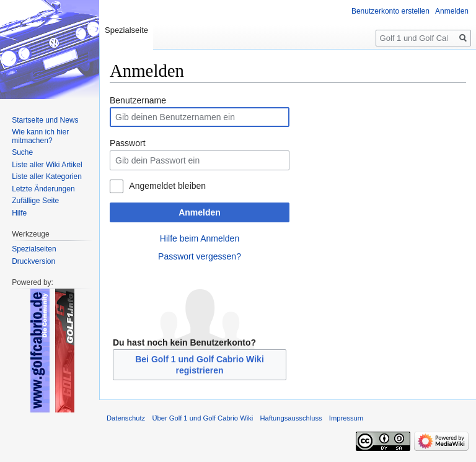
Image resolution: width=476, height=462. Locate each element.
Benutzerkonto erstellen (390, 11)
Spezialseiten (34, 249)
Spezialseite (126, 30)
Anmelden (200, 212)
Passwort (128, 143)
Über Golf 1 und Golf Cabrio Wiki (202, 418)
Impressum (346, 418)
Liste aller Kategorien (47, 177)
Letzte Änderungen (43, 189)
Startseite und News (45, 120)
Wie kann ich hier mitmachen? (40, 136)
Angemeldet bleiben (167, 186)
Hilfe (19, 213)
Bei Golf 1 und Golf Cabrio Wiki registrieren (200, 365)
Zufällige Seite (35, 201)
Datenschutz (126, 418)
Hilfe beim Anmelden (200, 238)
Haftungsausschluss (291, 418)
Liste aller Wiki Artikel (47, 165)
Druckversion (33, 261)
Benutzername (138, 100)
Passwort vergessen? (200, 256)
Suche (22, 152)
